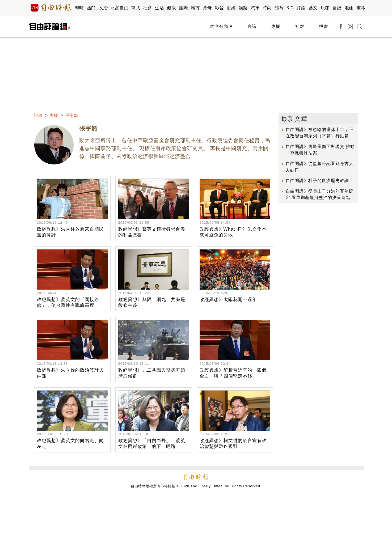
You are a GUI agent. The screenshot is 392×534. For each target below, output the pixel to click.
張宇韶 (72, 115)
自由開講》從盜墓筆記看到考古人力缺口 (320, 167)
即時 (79, 8)
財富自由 (119, 8)
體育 (279, 8)
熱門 (91, 8)
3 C (290, 8)
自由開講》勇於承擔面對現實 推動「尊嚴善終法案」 (320, 150)
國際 (184, 8)
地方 (195, 8)
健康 (172, 8)
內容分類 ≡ (221, 26)
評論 (301, 8)
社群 (300, 26)
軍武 (136, 8)
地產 (349, 8)
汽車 (255, 8)
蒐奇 (207, 8)
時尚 (267, 8)
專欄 (276, 26)
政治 (103, 8)
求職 (361, 8)
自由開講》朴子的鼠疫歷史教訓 (317, 181)
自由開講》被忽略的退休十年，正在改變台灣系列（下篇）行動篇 (320, 133)
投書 (324, 26)
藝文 (313, 8)
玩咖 (325, 8)
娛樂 (243, 8)
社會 (148, 8)
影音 (219, 8)
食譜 (337, 8)
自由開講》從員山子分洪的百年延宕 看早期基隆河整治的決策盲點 (320, 194)
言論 (252, 26)
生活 (160, 8)
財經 (231, 8)
